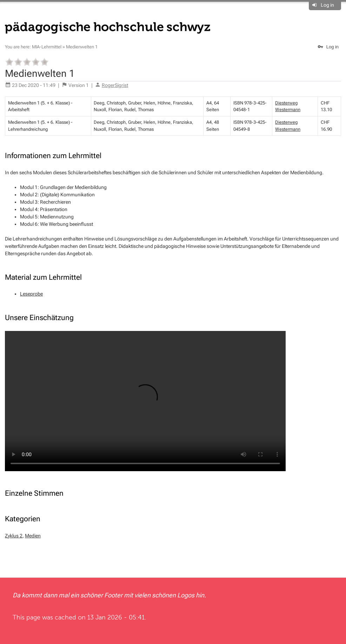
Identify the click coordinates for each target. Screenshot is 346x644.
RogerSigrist (115, 85)
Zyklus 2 (14, 536)
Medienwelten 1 (82, 47)
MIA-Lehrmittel (47, 47)
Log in (327, 5)
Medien (33, 536)
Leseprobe (31, 294)
